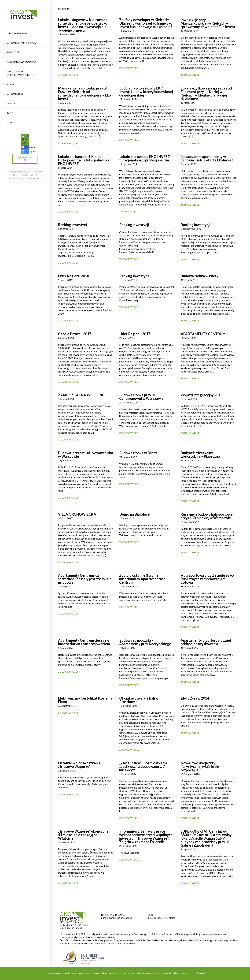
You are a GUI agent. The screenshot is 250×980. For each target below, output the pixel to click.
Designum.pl (31, 182)
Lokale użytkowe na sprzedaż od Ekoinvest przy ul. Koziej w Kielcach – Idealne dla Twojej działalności (206, 93)
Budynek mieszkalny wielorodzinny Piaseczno (200, 455)
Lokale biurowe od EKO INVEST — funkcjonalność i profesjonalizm (146, 158)
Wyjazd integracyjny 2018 (202, 395)
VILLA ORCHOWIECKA (77, 514)
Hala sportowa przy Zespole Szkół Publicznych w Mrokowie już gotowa (208, 579)
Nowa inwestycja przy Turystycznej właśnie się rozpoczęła (200, 766)
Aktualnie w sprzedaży (22, 43)
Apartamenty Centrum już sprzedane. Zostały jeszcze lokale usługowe (85, 579)
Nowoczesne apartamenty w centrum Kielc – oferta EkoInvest (207, 158)
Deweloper (14, 52)
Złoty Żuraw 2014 (195, 698)
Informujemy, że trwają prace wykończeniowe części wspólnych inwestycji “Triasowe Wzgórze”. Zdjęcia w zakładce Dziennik (146, 837)
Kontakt (13, 122)
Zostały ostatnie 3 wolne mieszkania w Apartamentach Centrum (142, 579)
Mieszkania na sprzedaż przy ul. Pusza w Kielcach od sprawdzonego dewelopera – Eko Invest (84, 93)
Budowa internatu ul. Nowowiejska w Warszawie (86, 455)
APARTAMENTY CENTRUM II (205, 334)
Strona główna (17, 33)
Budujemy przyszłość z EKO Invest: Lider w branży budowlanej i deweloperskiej (147, 92)
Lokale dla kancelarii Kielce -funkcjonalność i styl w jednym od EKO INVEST (84, 160)
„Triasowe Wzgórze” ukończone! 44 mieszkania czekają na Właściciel (84, 835)
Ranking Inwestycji (134, 276)
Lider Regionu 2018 (74, 276)
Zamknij (200, 973)
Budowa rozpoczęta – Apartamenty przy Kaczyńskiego (145, 642)
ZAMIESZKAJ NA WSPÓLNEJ (82, 395)
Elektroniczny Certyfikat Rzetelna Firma (85, 700)
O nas (11, 84)
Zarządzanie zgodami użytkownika (25, 186)
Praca (11, 103)
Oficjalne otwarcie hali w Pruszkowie (139, 700)
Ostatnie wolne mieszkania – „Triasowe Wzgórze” (81, 765)
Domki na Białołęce (134, 514)
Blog (10, 113)
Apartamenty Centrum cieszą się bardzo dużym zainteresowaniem (84, 642)
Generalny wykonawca (22, 62)
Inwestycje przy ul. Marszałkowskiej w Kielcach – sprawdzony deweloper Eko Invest (208, 23)
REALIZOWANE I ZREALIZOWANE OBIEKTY (21, 73)
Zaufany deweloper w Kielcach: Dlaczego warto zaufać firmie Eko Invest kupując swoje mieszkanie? (146, 23)
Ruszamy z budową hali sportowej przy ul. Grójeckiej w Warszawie (207, 516)
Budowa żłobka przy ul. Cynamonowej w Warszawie (141, 397)
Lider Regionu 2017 (135, 334)
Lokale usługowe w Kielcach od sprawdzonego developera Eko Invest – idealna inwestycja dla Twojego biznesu (83, 25)
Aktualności (15, 94)
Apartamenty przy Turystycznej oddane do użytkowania (206, 642)
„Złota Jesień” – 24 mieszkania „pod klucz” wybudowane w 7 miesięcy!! (143, 766)
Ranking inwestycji (73, 225)
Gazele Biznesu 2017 (75, 334)
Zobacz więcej (68, 75)
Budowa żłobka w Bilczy (200, 276)
